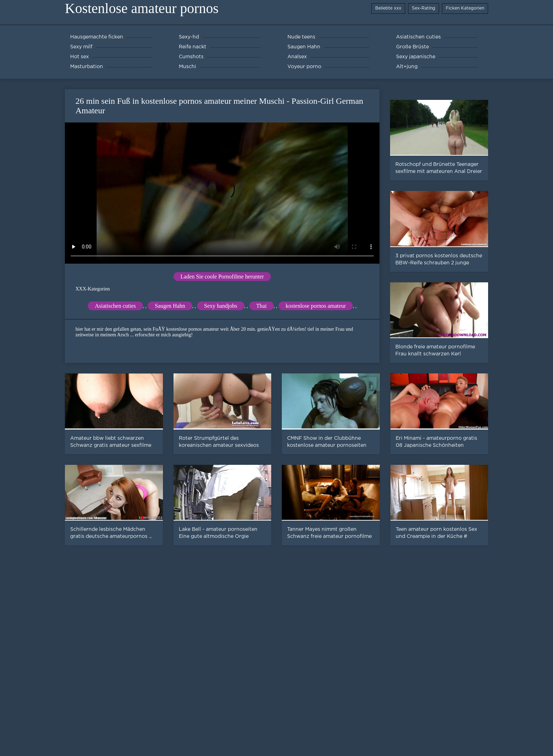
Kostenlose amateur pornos (142, 8)
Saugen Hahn (170, 306)
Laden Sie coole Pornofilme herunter (222, 277)
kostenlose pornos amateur (316, 306)
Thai (262, 306)
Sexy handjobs (221, 306)
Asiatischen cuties (115, 306)
